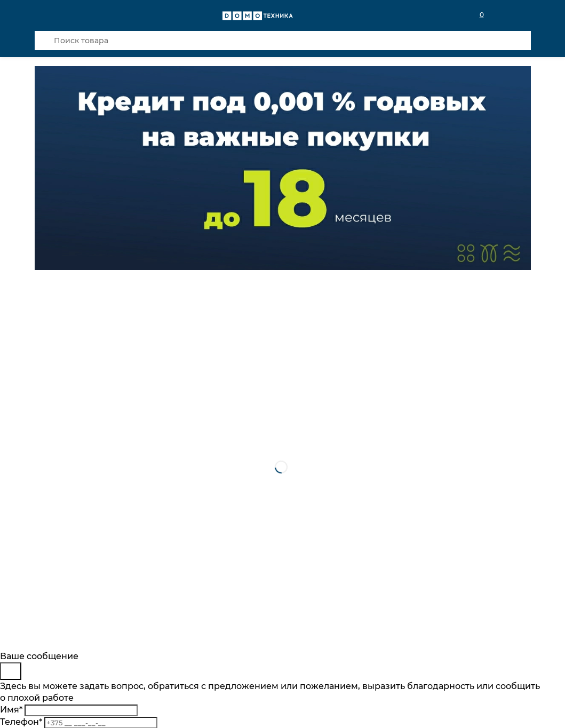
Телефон (21, 722)
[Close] (11, 671)
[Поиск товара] (283, 41)
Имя (11, 710)
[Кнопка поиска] (44, 41)
